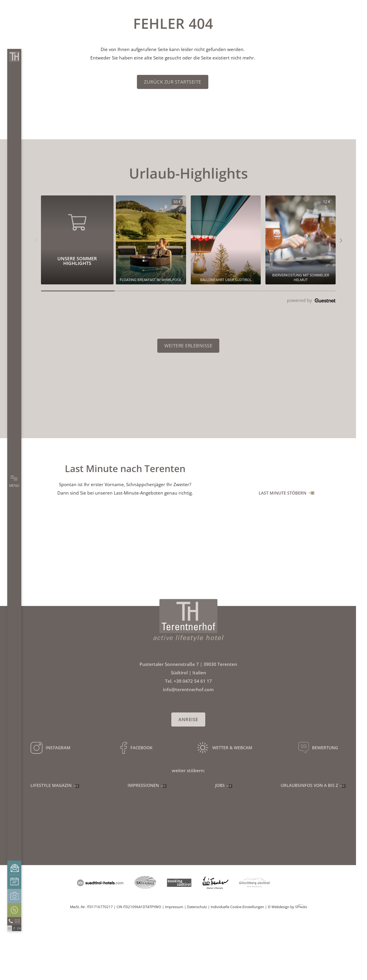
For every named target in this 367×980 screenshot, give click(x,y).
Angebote (14, 910)
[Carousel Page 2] (152, 291)
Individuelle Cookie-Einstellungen (237, 907)
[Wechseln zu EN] (19, 928)
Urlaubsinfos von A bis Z (309, 785)
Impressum (174, 907)
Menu (14, 485)
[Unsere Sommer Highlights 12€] (301, 240)
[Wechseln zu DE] (10, 928)
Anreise (188, 719)
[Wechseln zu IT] (14, 928)
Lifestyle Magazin (51, 785)
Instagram (58, 748)
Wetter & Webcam (232, 748)
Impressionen (14, 896)
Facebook (141, 748)
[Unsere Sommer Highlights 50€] (151, 240)
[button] (36, 240)
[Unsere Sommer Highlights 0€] (226, 240)
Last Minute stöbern (283, 493)
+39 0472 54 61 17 (193, 681)
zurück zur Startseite (173, 82)
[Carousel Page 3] (225, 291)
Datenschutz (197, 907)
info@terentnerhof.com (18, 921)
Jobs (220, 785)
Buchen (15, 882)
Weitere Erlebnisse (188, 346)
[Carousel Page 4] (299, 291)
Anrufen (11, 921)
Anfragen (15, 868)
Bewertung (325, 748)
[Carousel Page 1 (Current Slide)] (78, 291)
